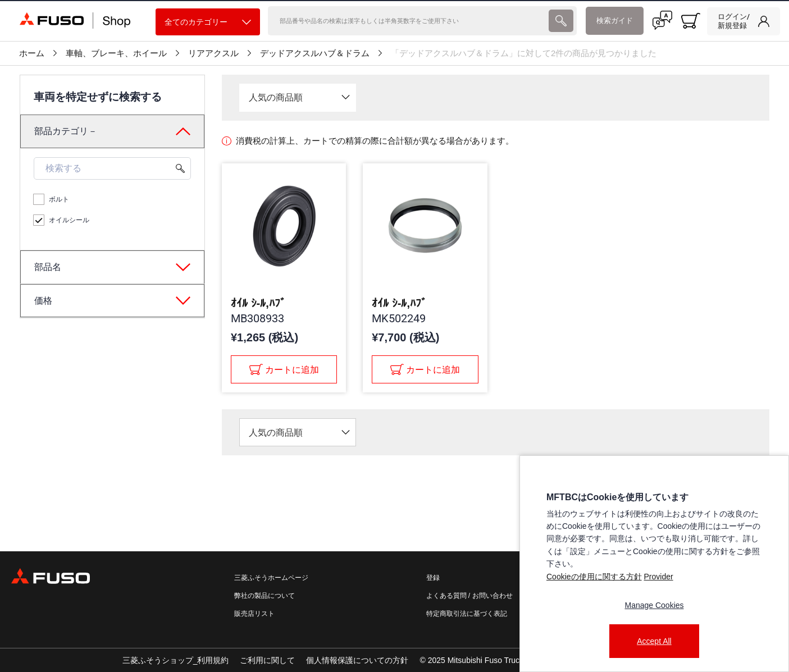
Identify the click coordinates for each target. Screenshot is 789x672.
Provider (658, 577)
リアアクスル (213, 53)
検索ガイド (615, 20)
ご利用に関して (267, 660)
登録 (433, 578)
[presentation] (394, 336)
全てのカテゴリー (208, 22)
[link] (744, 21)
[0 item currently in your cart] (691, 21)
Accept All (654, 641)
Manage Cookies (654, 605)
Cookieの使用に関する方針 (594, 577)
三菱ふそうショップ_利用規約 (176, 660)
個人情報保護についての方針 (357, 660)
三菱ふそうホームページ (271, 578)
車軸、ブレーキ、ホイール (116, 53)
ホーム (32, 53)
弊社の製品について (264, 596)
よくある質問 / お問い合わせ (469, 596)
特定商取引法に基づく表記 (467, 614)
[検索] (407, 21)
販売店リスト (254, 614)
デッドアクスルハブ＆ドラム (315, 53)
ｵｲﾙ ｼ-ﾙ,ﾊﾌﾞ (258, 303)
